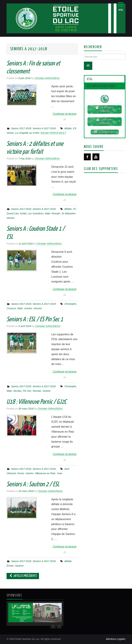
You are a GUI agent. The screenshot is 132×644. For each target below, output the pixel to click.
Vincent (37, 308)
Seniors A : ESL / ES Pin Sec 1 (35, 320)
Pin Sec (27, 391)
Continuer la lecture (65, 116)
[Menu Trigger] (121, 6)
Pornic (21, 473)
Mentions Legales (116, 639)
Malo (48, 213)
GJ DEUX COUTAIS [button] (101, 86)
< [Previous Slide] (53, 626)
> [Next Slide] (59, 626)
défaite (68, 128)
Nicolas (17, 391)
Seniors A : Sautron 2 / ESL (33, 485)
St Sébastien (69, 213)
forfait (23, 213)
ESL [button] (90, 79)
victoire (10, 218)
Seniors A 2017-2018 (44, 128)
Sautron (19, 566)
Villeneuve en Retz (45, 473)
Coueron (11, 308)
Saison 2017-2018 (21, 128)
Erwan (10, 566)
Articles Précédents (23, 576)
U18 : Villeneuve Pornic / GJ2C (36, 402)
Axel (67, 469)
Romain (56, 213)
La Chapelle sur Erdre (27, 133)
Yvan (59, 473)
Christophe (70, 304)
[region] (35, 613)
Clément (11, 473)
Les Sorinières (36, 213)
